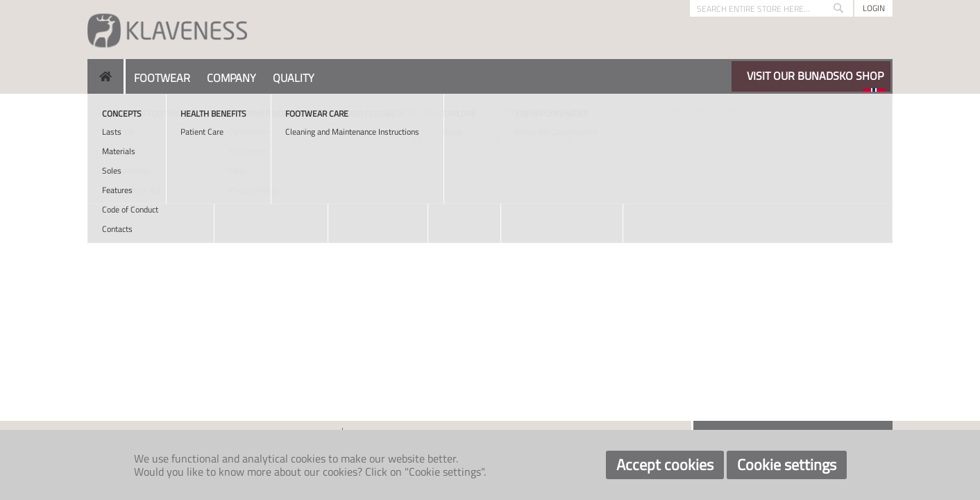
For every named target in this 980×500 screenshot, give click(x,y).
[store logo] (167, 30)
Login (874, 8)
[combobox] (771, 8)
